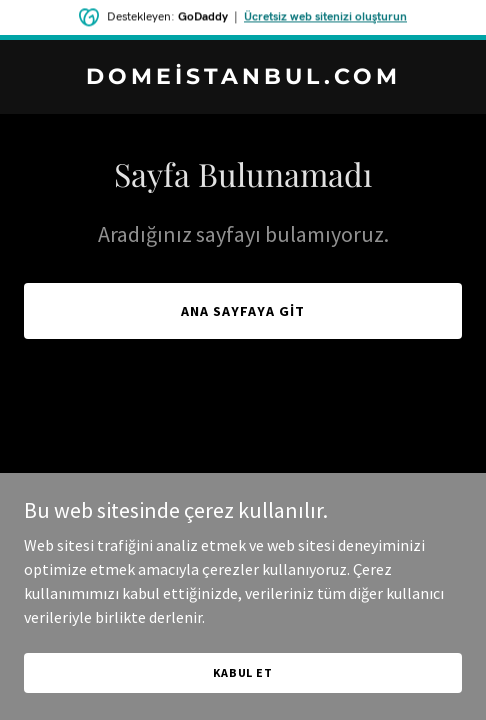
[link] (243, 78)
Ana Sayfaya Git (243, 311)
